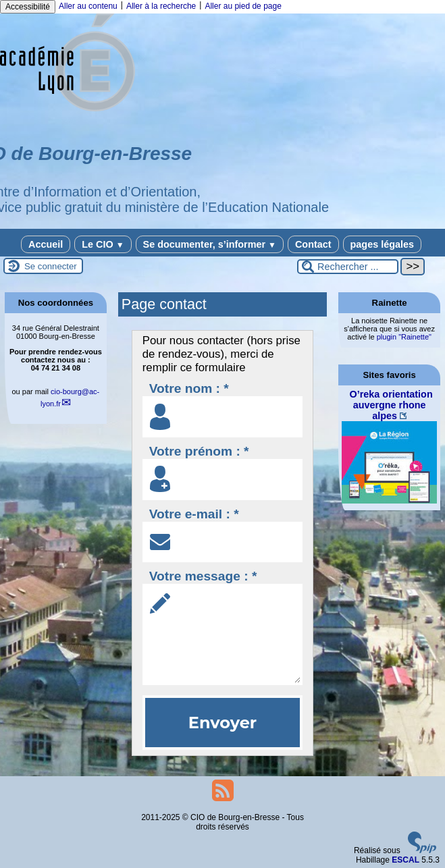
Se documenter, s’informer (210, 244)
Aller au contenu (88, 6)
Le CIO (103, 244)
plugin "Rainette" (404, 337)
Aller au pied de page (243, 6)
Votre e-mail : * (194, 514)
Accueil (46, 244)
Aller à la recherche (161, 6)
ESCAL (405, 860)
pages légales (382, 244)
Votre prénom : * (199, 451)
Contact (313, 244)
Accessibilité (28, 7)
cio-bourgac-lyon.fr (70, 398)
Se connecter (51, 266)
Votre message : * (203, 576)
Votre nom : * (189, 388)
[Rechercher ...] (348, 267)
